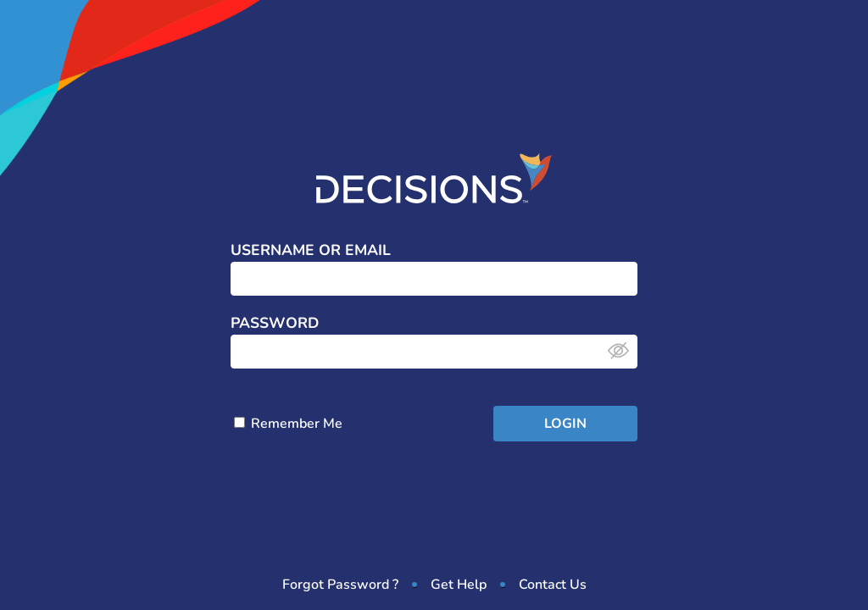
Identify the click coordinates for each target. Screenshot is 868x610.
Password (275, 324)
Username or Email (311, 251)
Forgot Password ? (340, 585)
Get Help (459, 585)
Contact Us (553, 585)
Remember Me (288, 424)
